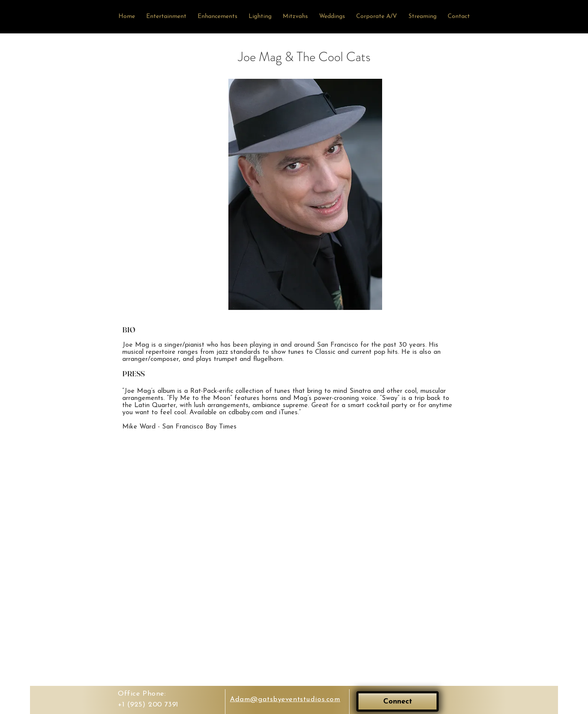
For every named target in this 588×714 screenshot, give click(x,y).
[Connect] (397, 701)
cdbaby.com (246, 413)
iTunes (288, 413)
